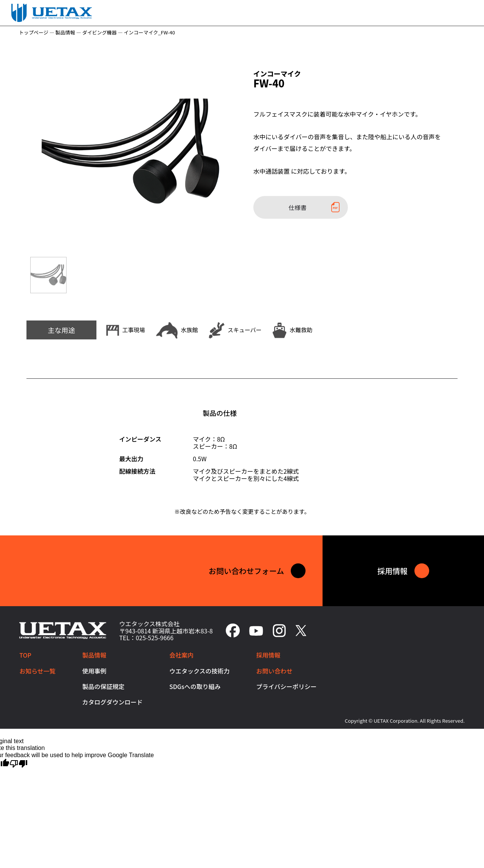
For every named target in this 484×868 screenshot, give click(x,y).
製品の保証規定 (103, 686)
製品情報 (65, 32)
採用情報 (268, 655)
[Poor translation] (19, 763)
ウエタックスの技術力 (200, 671)
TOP (25, 655)
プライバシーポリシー (287, 686)
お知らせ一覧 (37, 671)
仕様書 (314, 207)
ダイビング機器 (99, 32)
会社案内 (181, 655)
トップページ (34, 32)
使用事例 (94, 671)
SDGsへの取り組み (195, 686)
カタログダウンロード (112, 702)
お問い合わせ (275, 671)
